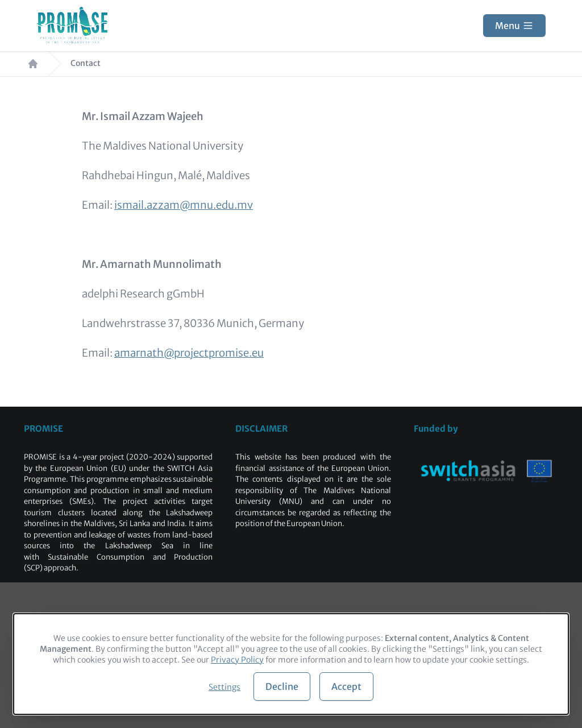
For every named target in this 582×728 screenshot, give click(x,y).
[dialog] (291, 664)
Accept (346, 686)
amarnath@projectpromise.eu (189, 353)
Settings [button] (225, 687)
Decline (282, 686)
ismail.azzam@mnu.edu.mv (184, 205)
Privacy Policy (237, 660)
